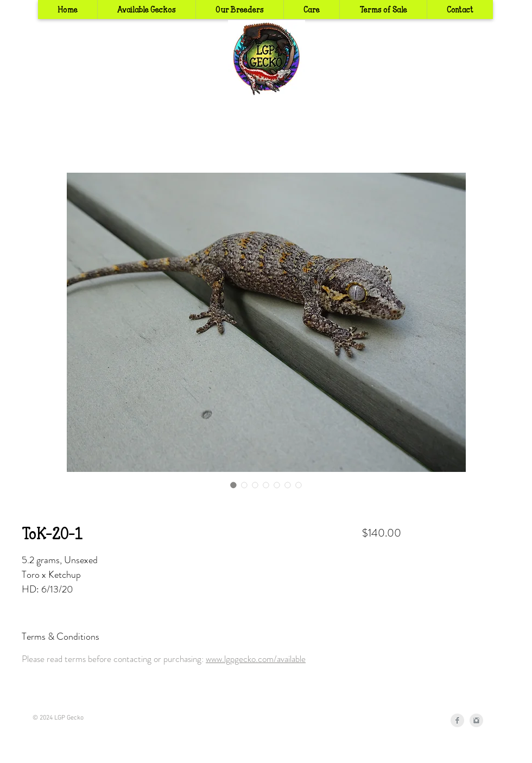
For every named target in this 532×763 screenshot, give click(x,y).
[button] (239, 10)
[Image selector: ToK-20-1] (233, 485)
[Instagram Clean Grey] (476, 720)
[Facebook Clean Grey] (457, 720)
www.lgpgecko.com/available (256, 659)
